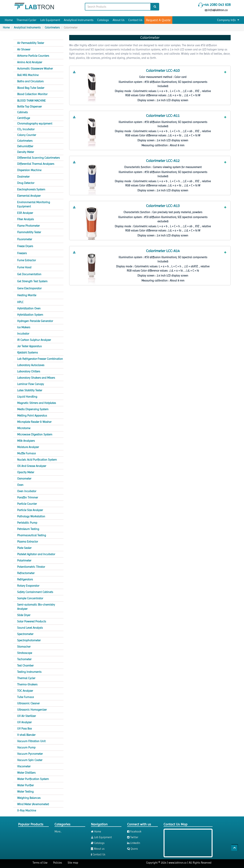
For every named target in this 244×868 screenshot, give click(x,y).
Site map (73, 863)
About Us (119, 20)
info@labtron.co (217, 10)
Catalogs (103, 20)
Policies (58, 863)
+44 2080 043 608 (217, 5)
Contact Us (135, 20)
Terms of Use (40, 863)
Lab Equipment (50, 20)
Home (9, 20)
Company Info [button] (228, 20)
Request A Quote (158, 20)
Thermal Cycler (26, 20)
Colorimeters (52, 28)
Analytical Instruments (79, 20)
